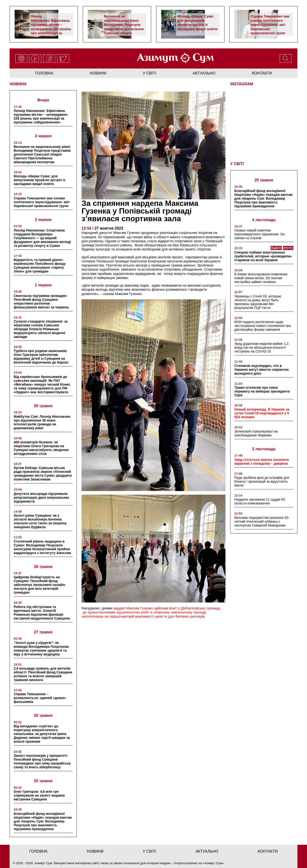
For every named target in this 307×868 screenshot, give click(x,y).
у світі (150, 73)
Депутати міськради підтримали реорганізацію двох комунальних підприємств (41, 498)
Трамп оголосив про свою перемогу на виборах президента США (262, 391)
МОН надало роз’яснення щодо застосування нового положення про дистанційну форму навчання (263, 326)
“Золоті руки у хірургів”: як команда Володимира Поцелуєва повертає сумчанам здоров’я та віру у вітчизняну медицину (41, 648)
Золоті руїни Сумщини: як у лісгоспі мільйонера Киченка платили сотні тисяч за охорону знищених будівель (40, 521)
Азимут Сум (213, 863)
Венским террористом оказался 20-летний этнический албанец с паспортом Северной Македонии (262, 521)
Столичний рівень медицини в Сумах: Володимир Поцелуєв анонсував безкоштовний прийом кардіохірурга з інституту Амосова (42, 547)
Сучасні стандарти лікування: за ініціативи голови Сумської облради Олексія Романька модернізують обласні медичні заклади (41, 329)
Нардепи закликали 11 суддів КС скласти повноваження (260, 501)
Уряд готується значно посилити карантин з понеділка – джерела (262, 462)
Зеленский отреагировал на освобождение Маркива (256, 433)
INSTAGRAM (242, 84)
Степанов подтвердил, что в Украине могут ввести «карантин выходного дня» (262, 370)
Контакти (262, 73)
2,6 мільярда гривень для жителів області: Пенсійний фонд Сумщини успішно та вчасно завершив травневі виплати (43, 674)
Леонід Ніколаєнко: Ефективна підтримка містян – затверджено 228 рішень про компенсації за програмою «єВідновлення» (51, 29)
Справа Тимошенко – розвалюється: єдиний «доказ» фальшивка (40, 698)
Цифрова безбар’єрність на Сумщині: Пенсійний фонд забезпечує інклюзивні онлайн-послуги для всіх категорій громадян (40, 585)
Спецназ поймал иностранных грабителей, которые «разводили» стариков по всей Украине (263, 256)
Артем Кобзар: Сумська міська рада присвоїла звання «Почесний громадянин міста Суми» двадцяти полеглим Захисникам (43, 474)
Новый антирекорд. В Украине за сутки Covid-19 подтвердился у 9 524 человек (262, 413)
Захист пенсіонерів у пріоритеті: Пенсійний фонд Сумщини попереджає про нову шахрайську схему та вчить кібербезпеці (42, 761)
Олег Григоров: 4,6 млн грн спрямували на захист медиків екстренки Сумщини (39, 795)
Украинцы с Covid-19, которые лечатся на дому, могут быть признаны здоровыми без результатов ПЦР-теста (258, 302)
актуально (204, 73)
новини (98, 73)
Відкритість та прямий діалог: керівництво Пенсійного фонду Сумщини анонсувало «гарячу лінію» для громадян (40, 266)
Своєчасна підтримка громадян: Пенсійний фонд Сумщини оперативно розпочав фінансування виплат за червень (41, 301)
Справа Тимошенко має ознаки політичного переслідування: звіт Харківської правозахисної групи (270, 25)
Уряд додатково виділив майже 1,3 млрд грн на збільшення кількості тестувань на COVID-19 (261, 347)
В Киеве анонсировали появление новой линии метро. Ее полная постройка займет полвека (261, 278)
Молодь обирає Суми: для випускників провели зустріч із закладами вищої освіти (197, 23)
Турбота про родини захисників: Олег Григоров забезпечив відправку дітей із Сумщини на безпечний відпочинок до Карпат (41, 357)
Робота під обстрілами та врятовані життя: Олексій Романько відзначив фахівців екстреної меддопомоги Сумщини (42, 613)
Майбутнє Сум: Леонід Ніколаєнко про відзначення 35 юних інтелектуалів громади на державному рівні (42, 422)
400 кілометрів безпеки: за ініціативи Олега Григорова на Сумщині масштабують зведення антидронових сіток (41, 448)
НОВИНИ (18, 84)
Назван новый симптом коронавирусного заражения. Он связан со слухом (260, 234)
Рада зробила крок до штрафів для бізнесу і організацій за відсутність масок (262, 481)
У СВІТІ (237, 164)
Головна (44, 73)
